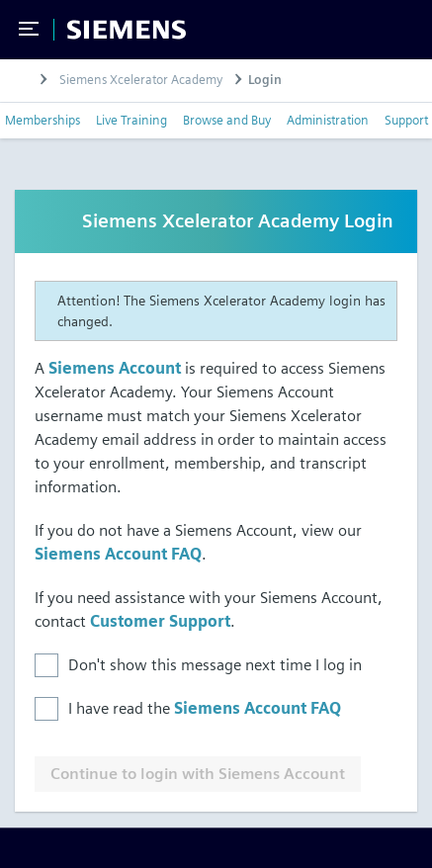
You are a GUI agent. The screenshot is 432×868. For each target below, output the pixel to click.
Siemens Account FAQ (118, 554)
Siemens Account (115, 368)
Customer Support (160, 621)
